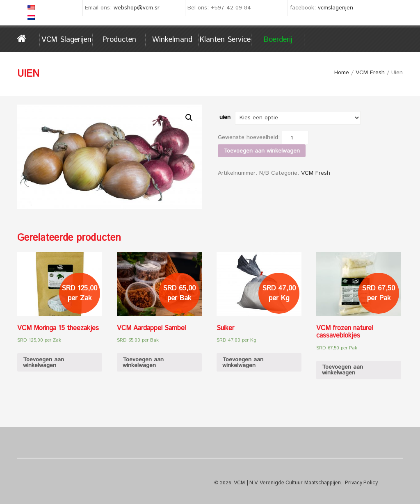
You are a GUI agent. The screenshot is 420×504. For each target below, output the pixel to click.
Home (29, 39)
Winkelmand (172, 40)
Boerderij (278, 40)
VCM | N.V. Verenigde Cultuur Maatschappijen (285, 483)
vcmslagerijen (336, 8)
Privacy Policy (355, 483)
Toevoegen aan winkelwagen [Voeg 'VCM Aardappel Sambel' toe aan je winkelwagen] (143, 363)
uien (225, 117)
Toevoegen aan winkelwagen (262, 151)
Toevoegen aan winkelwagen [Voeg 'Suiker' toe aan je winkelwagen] (243, 363)
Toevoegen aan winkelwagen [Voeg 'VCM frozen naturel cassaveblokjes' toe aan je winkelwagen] (342, 370)
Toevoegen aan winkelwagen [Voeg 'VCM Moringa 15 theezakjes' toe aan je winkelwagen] (43, 363)
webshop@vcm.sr (137, 8)
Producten (119, 40)
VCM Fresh (370, 73)
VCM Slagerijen (66, 40)
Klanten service (225, 40)
